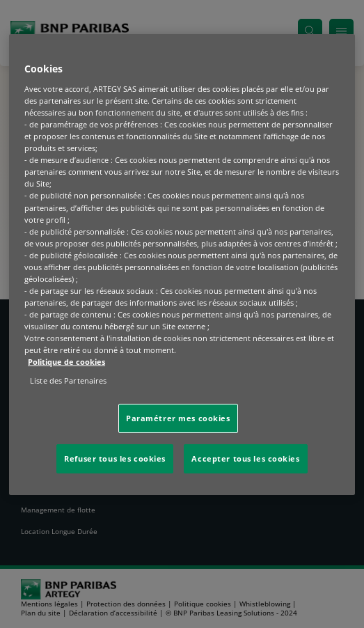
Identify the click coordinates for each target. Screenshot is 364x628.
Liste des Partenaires (68, 380)
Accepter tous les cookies (245, 458)
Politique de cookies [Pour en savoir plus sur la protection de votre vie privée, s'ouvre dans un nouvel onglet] (66, 362)
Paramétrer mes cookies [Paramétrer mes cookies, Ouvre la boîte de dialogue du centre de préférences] (178, 418)
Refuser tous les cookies (115, 458)
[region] (182, 265)
